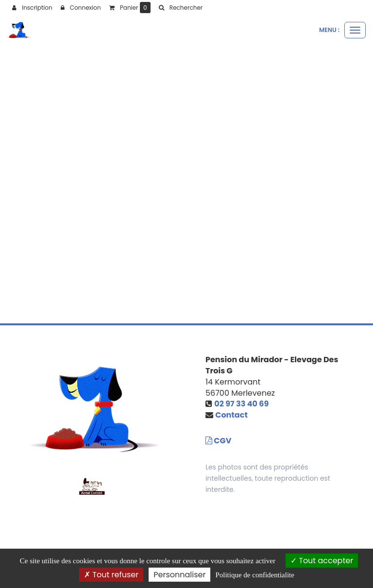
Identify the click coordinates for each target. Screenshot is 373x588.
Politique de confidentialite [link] (254, 575)
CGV (218, 441)
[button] (181, 8)
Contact (231, 415)
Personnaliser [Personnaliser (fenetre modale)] (179, 575)
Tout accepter (322, 561)
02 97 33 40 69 (241, 404)
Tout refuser (111, 575)
